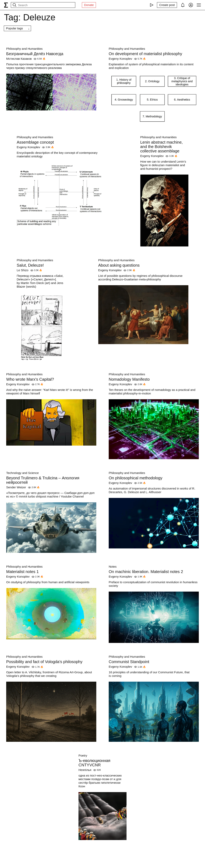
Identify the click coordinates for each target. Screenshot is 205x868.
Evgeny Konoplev (120, 59)
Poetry (83, 755)
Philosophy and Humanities (24, 49)
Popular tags (14, 28)
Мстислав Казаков (19, 59)
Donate (89, 5)
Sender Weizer (16, 487)
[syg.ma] (6, 5)
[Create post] (167, 5)
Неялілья (85, 770)
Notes (113, 567)
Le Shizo (23, 270)
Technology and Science (23, 473)
